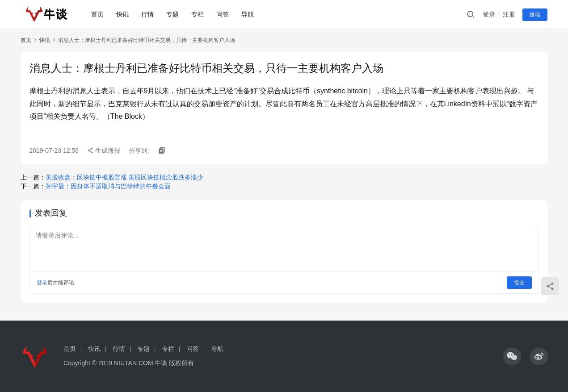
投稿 (535, 15)
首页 (98, 14)
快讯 (123, 14)
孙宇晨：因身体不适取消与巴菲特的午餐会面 (108, 186)
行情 (148, 14)
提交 (519, 283)
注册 (509, 14)
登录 (489, 14)
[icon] (512, 356)
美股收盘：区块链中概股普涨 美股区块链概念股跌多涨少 (125, 177)
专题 (173, 14)
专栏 (198, 14)
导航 (248, 14)
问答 (223, 14)
